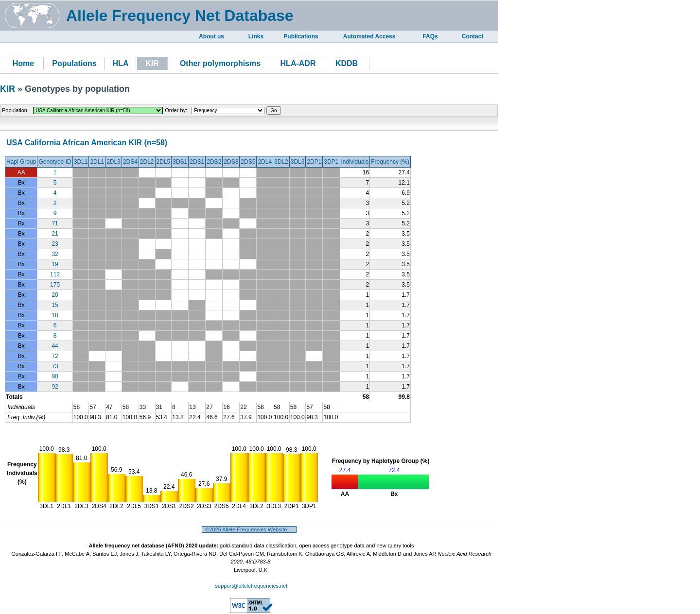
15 (55, 305)
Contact (473, 36)
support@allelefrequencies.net (252, 586)
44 (55, 346)
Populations (74, 63)
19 (55, 264)
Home (23, 63)
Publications (301, 36)
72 (55, 356)
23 (55, 244)
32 (55, 254)
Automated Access (369, 36)
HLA (121, 63)
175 (55, 285)
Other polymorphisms (220, 63)
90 (55, 376)
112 (55, 274)
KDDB (347, 63)
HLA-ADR (298, 63)
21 (55, 234)
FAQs (430, 36)
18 (55, 315)
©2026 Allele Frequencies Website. (249, 529)
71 (55, 223)
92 (55, 387)
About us (211, 36)
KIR (9, 89)
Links (256, 36)
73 (55, 366)
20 (55, 295)
